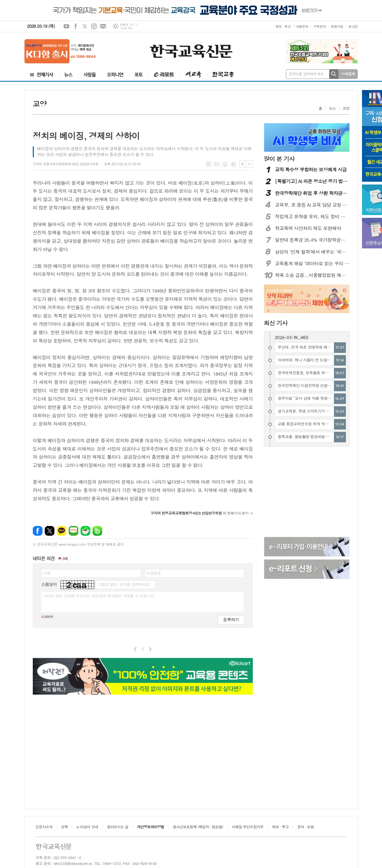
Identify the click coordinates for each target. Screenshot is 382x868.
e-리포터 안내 (88, 827)
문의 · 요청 (306, 827)
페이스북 (76, 26)
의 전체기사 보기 (199, 513)
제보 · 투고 (283, 26)
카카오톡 (62, 531)
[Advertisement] (307, 493)
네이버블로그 (103, 26)
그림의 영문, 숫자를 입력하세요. (124, 584)
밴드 (97, 531)
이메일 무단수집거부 (248, 827)
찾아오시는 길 (118, 827)
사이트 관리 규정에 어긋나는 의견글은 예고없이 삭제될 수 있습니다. (99, 596)
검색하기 (334, 74)
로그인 (353, 26)
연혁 (64, 827)
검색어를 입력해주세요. (307, 74)
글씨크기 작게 (249, 164)
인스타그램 (94, 26)
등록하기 (231, 619)
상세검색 (348, 74)
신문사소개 (44, 827)
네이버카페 (85, 531)
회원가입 (337, 26)
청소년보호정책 (198, 827)
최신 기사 (276, 323)
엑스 (85, 26)
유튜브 (66, 26)
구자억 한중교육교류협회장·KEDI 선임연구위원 (66, 164)
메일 (217, 164)
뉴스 (332, 108)
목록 (208, 164)
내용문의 (302, 26)
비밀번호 (154, 573)
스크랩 (233, 164)
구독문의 (319, 26)
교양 (346, 108)
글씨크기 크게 (243, 164)
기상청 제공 (126, 28)
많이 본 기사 (279, 159)
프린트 (225, 164)
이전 (135, 649)
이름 (47, 573)
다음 (150, 649)
